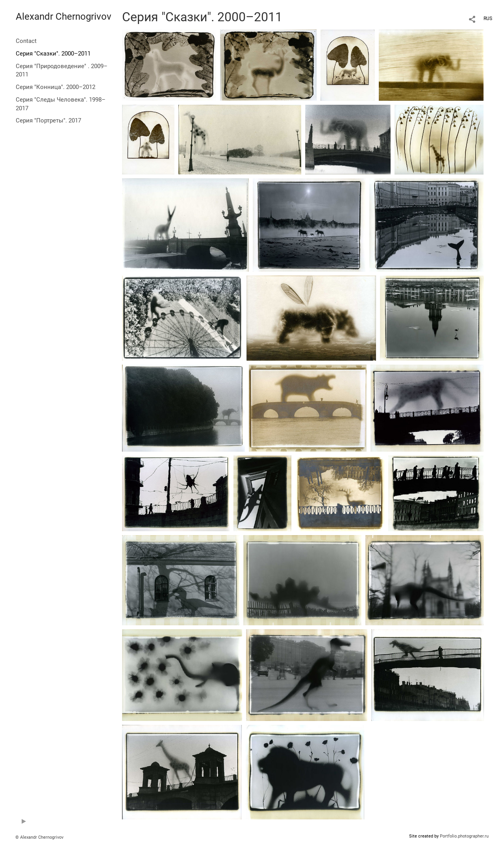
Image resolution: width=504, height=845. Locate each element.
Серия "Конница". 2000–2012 (56, 87)
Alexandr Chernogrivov (64, 17)
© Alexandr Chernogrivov (39, 837)
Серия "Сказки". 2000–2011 (53, 54)
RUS (488, 19)
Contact (26, 41)
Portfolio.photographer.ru (464, 836)
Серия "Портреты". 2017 (48, 120)
